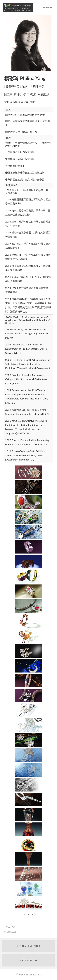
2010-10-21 (10, 927)
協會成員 (11, 932)
